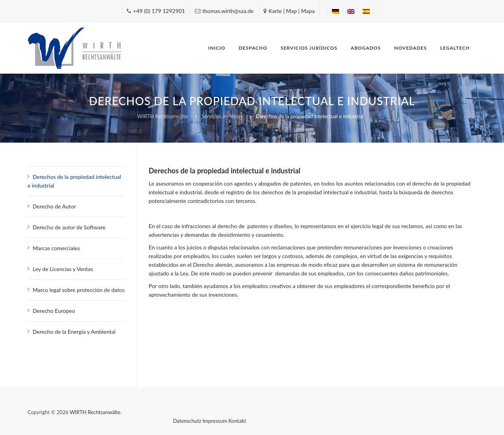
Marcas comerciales (56, 248)
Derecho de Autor (55, 206)
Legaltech (455, 48)
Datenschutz (187, 421)
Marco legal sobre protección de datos (79, 290)
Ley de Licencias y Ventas (63, 269)
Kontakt (237, 421)
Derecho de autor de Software (69, 227)
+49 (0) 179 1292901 (159, 11)
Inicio (217, 48)
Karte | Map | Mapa (292, 11)
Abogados (366, 48)
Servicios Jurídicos (309, 48)
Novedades (410, 48)
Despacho (253, 48)
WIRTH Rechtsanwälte (95, 412)
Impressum (215, 421)
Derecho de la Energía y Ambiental (74, 332)
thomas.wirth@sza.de (228, 11)
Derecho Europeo (54, 311)
